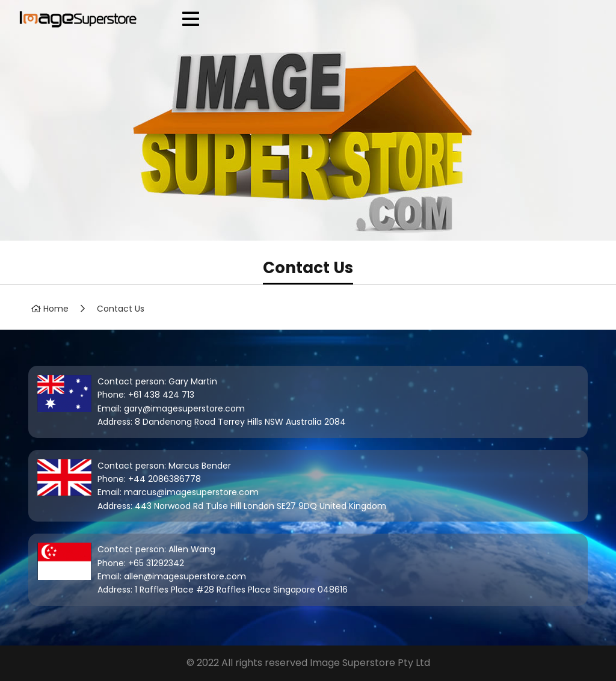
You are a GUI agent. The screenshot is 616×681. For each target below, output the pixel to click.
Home (56, 309)
